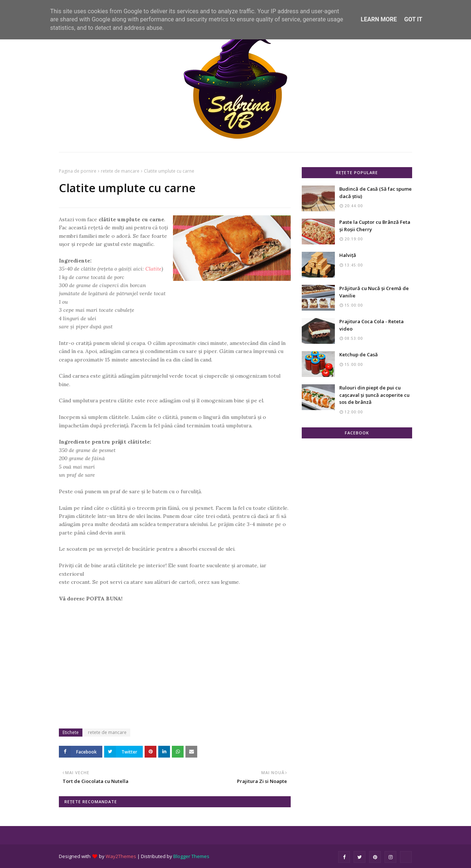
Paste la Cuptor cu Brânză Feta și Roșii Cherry (375, 226)
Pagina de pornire (78, 171)
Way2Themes (121, 856)
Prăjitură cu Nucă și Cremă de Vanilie (374, 292)
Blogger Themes (191, 856)
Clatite (153, 269)
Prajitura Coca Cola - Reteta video (371, 325)
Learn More (379, 19)
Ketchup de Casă (359, 354)
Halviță (348, 255)
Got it (413, 19)
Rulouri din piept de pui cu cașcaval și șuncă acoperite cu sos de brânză (374, 395)
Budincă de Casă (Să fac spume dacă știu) (376, 193)
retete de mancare (120, 171)
